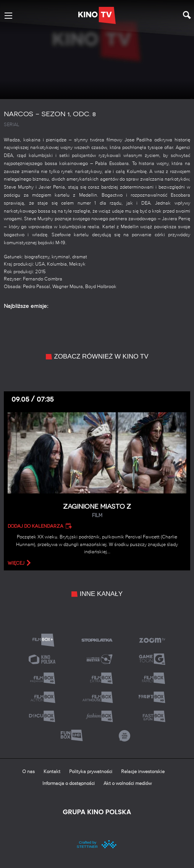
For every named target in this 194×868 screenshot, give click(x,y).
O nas (28, 772)
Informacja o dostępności (69, 784)
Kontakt (52, 772)
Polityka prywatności (91, 772)
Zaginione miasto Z (97, 511)
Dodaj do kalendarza (36, 526)
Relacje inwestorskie (143, 772)
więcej (16, 563)
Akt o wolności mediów (128, 784)
